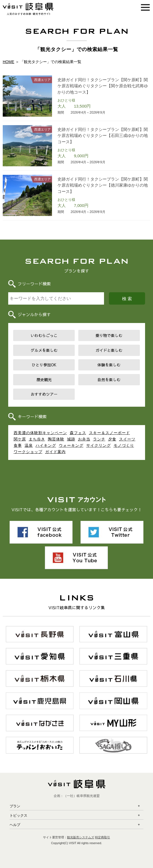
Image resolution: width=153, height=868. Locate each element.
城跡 (71, 439)
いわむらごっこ (44, 335)
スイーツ (127, 439)
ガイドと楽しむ (109, 350)
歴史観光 (44, 380)
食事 (18, 445)
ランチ (99, 439)
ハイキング (46, 445)
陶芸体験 (56, 439)
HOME (8, 62)
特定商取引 (103, 837)
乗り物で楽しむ (109, 335)
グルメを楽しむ (44, 350)
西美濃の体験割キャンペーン (40, 433)
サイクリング (99, 445)
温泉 (29, 445)
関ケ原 (20, 439)
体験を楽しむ (109, 365)
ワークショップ (28, 452)
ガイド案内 (55, 452)
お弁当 (84, 439)
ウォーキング (71, 445)
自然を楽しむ (109, 380)
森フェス (78, 433)
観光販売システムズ (81, 837)
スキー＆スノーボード (109, 433)
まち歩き (37, 439)
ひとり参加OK (44, 365)
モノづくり (124, 445)
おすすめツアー (44, 394)
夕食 (112, 439)
